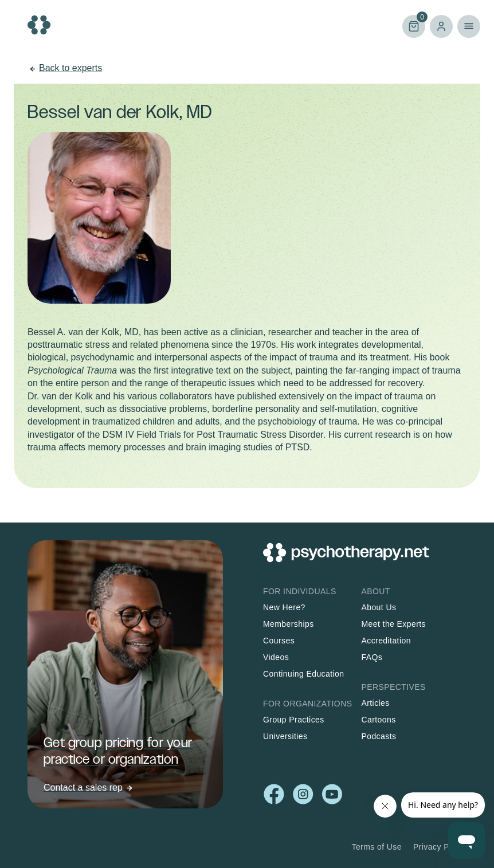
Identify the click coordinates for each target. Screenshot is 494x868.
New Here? (284, 607)
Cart (414, 25)
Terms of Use (377, 847)
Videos (276, 657)
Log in (441, 26)
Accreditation (386, 641)
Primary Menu (469, 26)
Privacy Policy (440, 847)
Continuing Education (304, 674)
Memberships (289, 624)
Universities (285, 736)
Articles (375, 703)
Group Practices (294, 720)
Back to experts (70, 68)
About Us (379, 607)
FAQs (372, 657)
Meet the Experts (393, 624)
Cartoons (378, 720)
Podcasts (379, 736)
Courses (279, 641)
